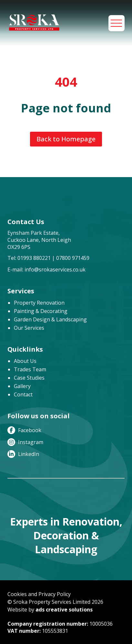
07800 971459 (73, 258)
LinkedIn (23, 454)
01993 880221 (34, 258)
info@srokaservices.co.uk (55, 270)
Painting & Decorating (41, 311)
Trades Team (30, 369)
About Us (25, 361)
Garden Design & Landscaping (50, 319)
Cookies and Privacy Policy (39, 594)
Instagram (25, 442)
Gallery (22, 386)
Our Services (29, 328)
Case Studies (29, 378)
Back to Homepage (66, 139)
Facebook (24, 430)
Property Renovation (39, 303)
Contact (23, 394)
